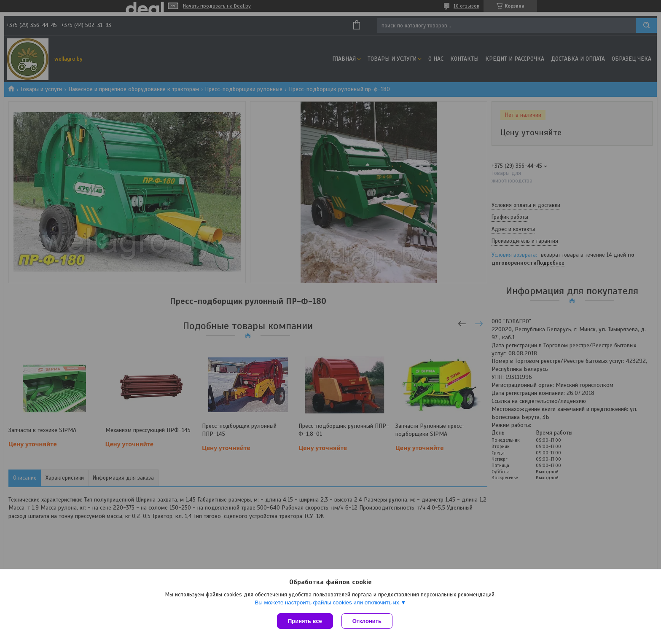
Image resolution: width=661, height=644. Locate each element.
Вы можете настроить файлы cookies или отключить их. (328, 602)
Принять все (305, 621)
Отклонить (367, 621)
